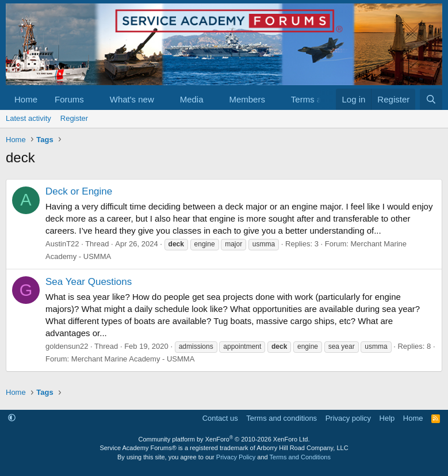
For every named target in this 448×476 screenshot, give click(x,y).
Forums (69, 99)
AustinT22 (62, 244)
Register (74, 118)
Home (26, 99)
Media (192, 99)
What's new (132, 99)
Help (387, 418)
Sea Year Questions (89, 282)
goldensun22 (67, 346)
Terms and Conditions (300, 457)
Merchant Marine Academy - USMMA (133, 359)
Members (247, 99)
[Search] (431, 99)
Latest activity (28, 118)
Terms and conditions (282, 418)
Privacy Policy (236, 457)
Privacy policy (348, 418)
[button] (93, 99)
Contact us (220, 418)
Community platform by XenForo (224, 439)
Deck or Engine (79, 191)
